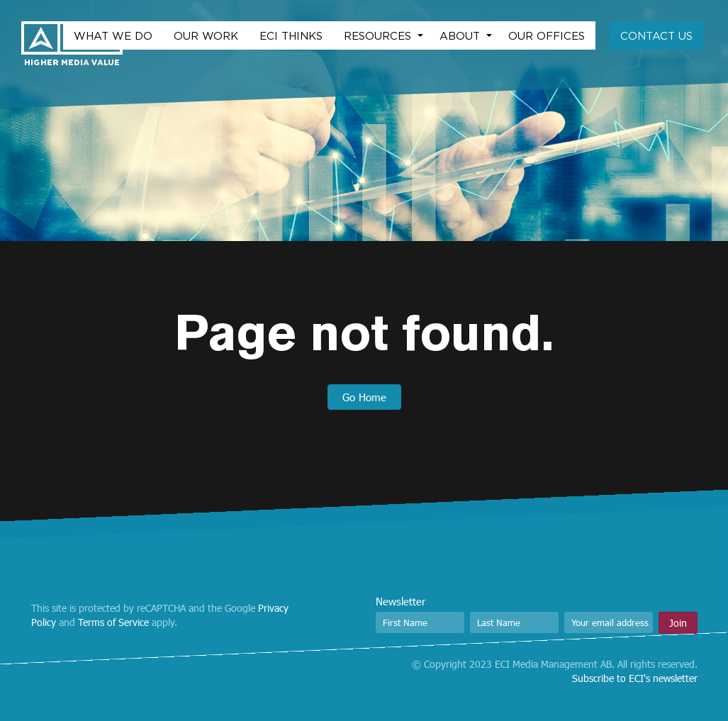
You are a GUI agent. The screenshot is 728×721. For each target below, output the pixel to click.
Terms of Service (113, 622)
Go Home (364, 397)
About (461, 35)
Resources (379, 35)
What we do (113, 35)
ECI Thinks (291, 35)
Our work (206, 35)
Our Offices (547, 35)
